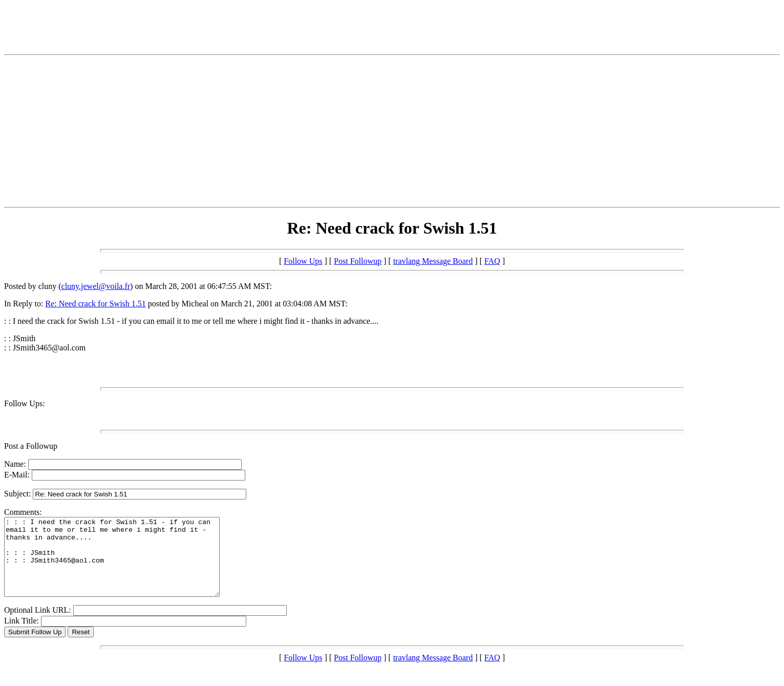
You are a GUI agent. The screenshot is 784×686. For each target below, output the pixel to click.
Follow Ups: (25, 403)
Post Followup (358, 261)
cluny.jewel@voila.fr (96, 286)
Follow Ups (303, 261)
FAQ (492, 261)
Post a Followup (31, 446)
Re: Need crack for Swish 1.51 (95, 304)
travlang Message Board (433, 261)
